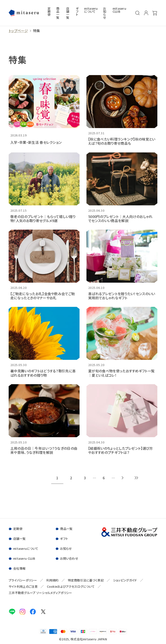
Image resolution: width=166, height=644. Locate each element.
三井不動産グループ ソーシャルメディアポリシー (40, 593)
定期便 (49, 12)
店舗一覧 (68, 13)
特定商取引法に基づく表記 (86, 580)
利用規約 (52, 580)
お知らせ (105, 13)
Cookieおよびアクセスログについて (71, 587)
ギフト (77, 12)
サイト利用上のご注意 (23, 587)
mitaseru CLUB (119, 10)
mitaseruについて (91, 10)
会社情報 (19, 568)
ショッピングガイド (125, 580)
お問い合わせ (69, 558)
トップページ (18, 31)
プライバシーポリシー (23, 580)
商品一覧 (58, 13)
